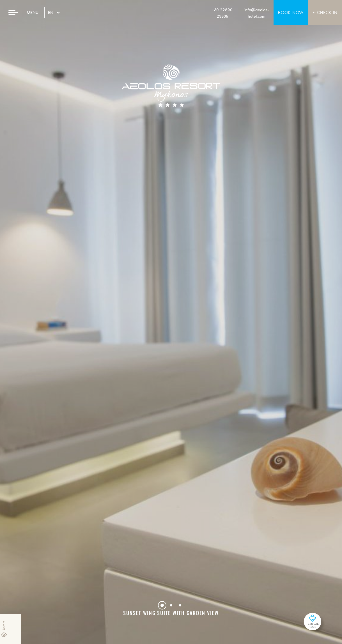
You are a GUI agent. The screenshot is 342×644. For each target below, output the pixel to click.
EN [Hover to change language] (54, 12)
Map (4, 629)
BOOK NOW (291, 12)
